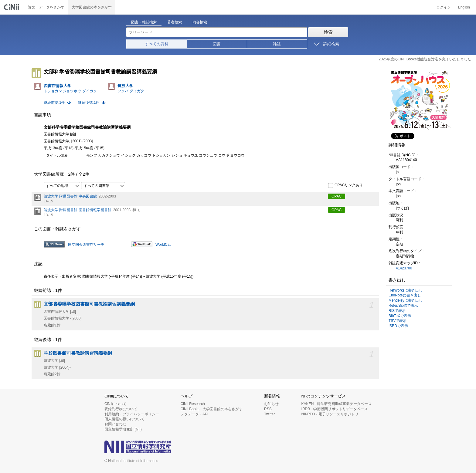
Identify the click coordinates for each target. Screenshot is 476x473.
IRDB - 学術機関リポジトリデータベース (335, 409)
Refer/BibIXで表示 (403, 306)
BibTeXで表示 (400, 316)
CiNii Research (193, 404)
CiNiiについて (116, 404)
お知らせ (271, 404)
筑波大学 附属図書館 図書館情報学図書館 (78, 210)
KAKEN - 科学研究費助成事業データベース (337, 404)
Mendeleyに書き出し (406, 300)
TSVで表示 (398, 321)
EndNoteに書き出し (405, 295)
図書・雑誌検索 (144, 22)
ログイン (444, 7)
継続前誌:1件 (54, 103)
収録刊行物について (121, 409)
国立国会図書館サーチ (86, 245)
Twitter (269, 414)
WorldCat (163, 245)
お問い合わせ (115, 424)
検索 (328, 32)
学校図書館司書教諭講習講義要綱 (78, 353)
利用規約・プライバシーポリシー (132, 414)
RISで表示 (397, 311)
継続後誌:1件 (89, 103)
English (464, 7)
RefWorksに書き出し (406, 290)
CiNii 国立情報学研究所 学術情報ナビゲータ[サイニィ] (12, 7)
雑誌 (277, 44)
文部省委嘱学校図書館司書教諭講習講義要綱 (89, 304)
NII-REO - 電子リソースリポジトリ (330, 414)
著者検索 (175, 22)
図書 (217, 44)
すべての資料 (157, 44)
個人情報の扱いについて (124, 419)
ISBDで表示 (398, 326)
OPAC (337, 196)
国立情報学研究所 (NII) (123, 429)
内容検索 (200, 22)
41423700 (404, 268)
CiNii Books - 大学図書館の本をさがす (212, 409)
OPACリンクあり (345, 185)
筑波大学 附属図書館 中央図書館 (70, 196)
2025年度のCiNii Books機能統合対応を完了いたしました (425, 59)
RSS (268, 409)
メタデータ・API (194, 414)
